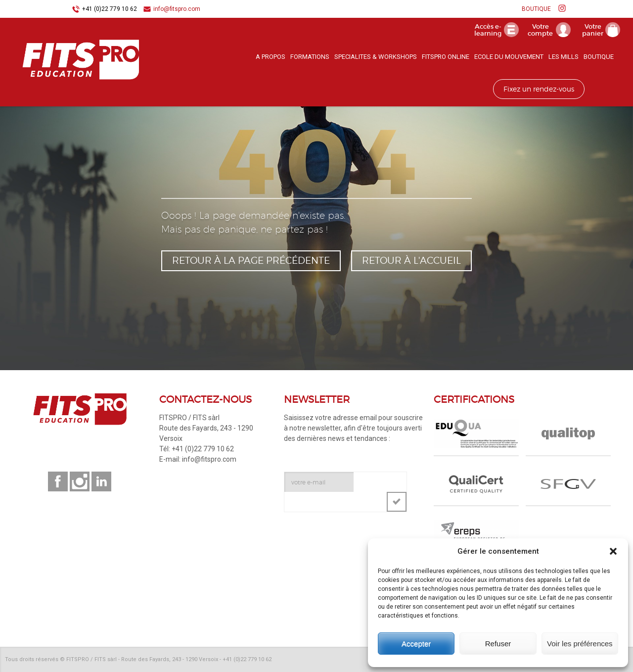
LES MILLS (564, 57)
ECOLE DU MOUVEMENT (509, 57)
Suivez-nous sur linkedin (101, 481)
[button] (613, 551)
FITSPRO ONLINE (446, 57)
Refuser (498, 644)
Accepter (416, 644)
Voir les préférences (580, 644)
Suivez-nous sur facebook (58, 481)
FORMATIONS (310, 57)
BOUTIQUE (536, 9)
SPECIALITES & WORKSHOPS (376, 57)
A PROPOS (271, 57)
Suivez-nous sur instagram (80, 481)
